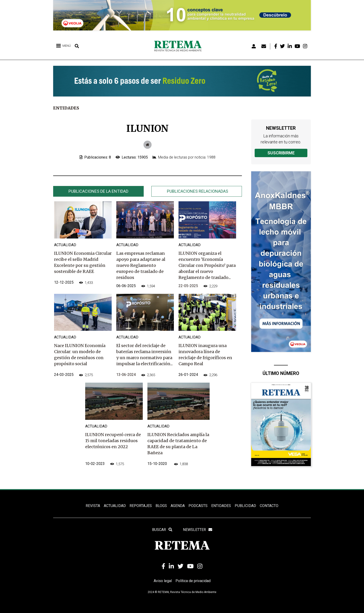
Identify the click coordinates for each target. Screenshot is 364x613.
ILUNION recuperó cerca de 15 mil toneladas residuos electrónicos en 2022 (113, 441)
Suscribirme (281, 153)
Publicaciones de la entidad (98, 191)
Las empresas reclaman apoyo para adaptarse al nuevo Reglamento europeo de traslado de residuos (141, 265)
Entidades (66, 108)
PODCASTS (198, 506)
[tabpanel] (148, 339)
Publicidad (245, 506)
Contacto (269, 506)
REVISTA (93, 506)
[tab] (98, 191)
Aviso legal (163, 581)
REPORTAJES (141, 506)
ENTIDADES (221, 506)
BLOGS (161, 506)
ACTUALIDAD (115, 506)
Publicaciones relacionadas (198, 191)
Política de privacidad (193, 581)
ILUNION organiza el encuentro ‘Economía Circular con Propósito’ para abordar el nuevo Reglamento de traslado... (207, 265)
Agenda (178, 506)
